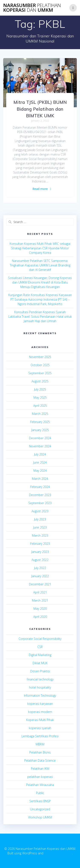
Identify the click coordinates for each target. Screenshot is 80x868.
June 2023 (40, 527)
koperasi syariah (40, 728)
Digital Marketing (40, 655)
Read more (40, 189)
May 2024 (40, 471)
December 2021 (40, 584)
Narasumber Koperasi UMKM (32, 8)
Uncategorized (40, 809)
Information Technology (40, 695)
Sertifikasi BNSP (40, 801)
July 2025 (40, 389)
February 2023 (40, 544)
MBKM (40, 744)
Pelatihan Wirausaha (40, 785)
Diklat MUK (40, 663)
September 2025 (40, 373)
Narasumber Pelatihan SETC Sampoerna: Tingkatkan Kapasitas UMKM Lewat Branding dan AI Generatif (40, 265)
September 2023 (40, 503)
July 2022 (40, 568)
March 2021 (40, 600)
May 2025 (40, 397)
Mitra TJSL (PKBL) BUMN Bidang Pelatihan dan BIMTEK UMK (40, 109)
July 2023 (40, 519)
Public (40, 793)
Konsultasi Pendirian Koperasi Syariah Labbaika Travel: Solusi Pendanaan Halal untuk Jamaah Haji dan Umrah (40, 317)
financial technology (40, 679)
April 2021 (40, 592)
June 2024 (40, 462)
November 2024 (40, 446)
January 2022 (40, 576)
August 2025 (40, 381)
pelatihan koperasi (40, 777)
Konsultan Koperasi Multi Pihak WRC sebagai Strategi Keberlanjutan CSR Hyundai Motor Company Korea (40, 248)
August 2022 (40, 560)
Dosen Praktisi (40, 671)
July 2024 (40, 454)
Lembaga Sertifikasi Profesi (40, 736)
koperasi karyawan (40, 704)
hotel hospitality (40, 687)
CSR (40, 647)
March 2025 (40, 414)
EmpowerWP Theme (58, 853)
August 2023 (40, 511)
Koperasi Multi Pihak (40, 720)
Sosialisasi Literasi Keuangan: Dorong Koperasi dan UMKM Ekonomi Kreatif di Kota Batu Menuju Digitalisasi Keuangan (40, 282)
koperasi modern (40, 712)
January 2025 (40, 430)
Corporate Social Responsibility (40, 639)
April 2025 (40, 406)
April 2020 (40, 617)
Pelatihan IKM (40, 769)
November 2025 (40, 357)
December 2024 (40, 438)
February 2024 (40, 487)
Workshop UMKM (40, 817)
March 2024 (40, 479)
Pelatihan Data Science (40, 760)
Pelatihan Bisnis (40, 752)
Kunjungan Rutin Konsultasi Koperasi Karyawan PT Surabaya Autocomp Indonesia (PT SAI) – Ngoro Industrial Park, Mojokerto (40, 299)
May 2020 (40, 609)
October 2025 (40, 365)
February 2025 (40, 422)
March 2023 (40, 535)
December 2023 (40, 495)
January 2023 (40, 552)
